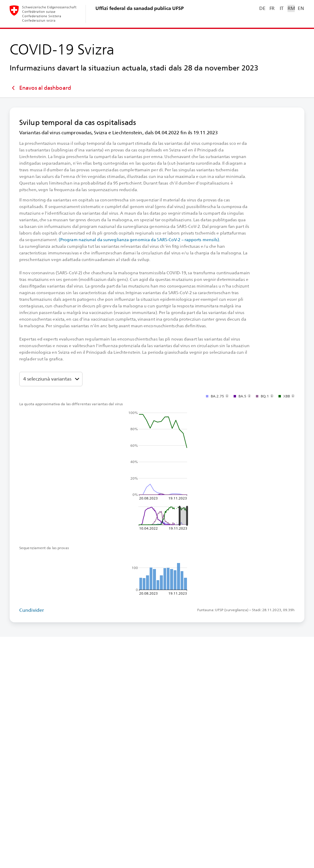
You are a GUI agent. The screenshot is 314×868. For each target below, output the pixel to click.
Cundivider (32, 610)
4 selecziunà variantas (47, 379)
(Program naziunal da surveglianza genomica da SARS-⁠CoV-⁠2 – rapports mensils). (140, 240)
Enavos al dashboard (40, 88)
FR (272, 8)
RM (291, 8)
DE (262, 8)
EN (301, 8)
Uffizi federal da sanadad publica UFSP (140, 8)
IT (282, 8)
